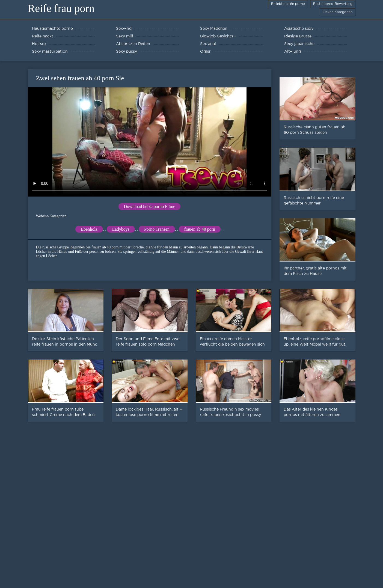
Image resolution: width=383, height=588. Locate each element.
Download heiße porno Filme (150, 207)
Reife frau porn (61, 8)
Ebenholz (89, 229)
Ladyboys (121, 229)
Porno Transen (157, 229)
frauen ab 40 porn (200, 229)
